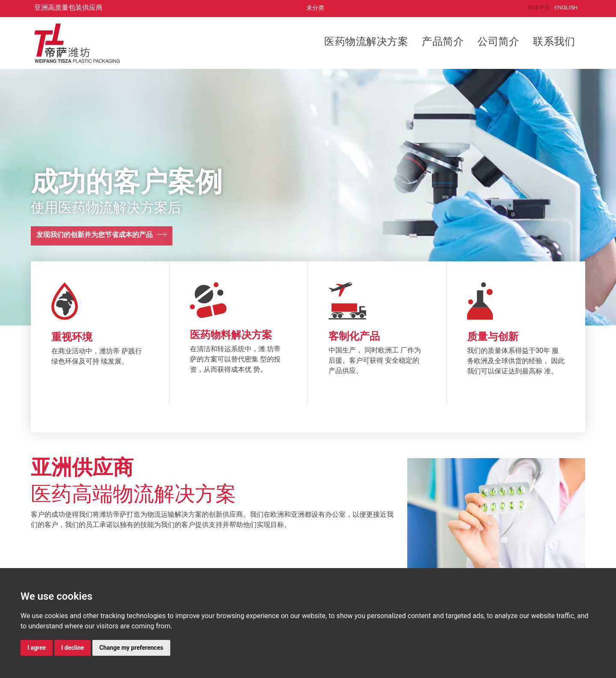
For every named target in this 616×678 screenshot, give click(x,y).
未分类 (315, 9)
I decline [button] (73, 648)
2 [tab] (597, 308)
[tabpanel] (308, 197)
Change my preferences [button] (131, 648)
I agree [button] (37, 648)
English (566, 8)
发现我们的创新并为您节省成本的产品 (95, 236)
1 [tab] (584, 308)
